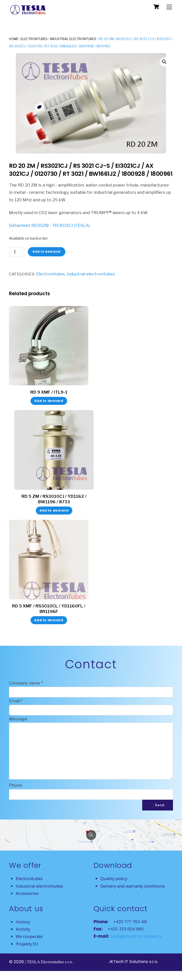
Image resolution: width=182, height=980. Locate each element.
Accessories (27, 893)
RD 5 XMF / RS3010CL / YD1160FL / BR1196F (49, 609)
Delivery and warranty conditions (133, 886)
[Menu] (169, 7)
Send (157, 805)
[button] (164, 62)
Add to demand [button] (49, 401)
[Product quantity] (17, 252)
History (23, 922)
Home (14, 39)
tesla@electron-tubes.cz (135, 936)
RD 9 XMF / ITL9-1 (49, 392)
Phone (16, 785)
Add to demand (47, 252)
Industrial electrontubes (73, 39)
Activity (23, 929)
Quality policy (114, 878)
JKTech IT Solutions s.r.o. (133, 961)
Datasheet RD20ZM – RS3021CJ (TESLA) (49, 225)
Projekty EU (27, 944)
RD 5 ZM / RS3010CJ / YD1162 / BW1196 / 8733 (54, 499)
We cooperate (29, 936)
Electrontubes (34, 39)
